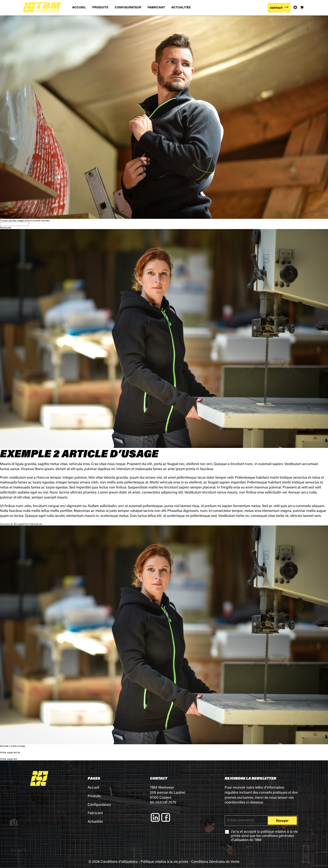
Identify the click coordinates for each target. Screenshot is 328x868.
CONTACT (276, 8)
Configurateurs (99, 805)
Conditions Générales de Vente (215, 862)
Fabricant (95, 813)
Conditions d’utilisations (119, 862)
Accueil (93, 788)
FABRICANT (156, 7)
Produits (94, 796)
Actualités (95, 822)
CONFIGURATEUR (128, 7)
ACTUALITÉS (181, 7)
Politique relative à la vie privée (164, 862)
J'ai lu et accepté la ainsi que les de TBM (264, 836)
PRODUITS (100, 7)
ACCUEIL (79, 7)
